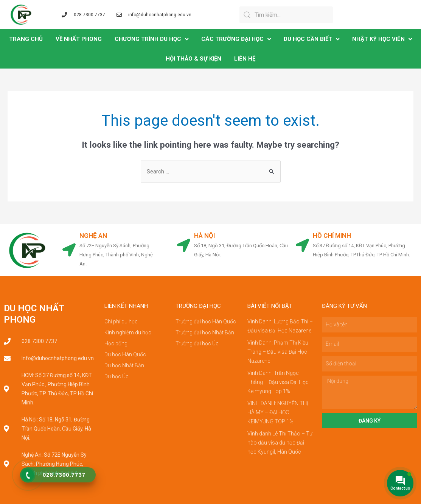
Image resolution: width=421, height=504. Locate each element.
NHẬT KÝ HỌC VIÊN (382, 39)
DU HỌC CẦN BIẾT (311, 39)
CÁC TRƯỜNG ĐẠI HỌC (236, 39)
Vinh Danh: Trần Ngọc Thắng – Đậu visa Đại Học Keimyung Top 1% (278, 382)
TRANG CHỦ (26, 39)
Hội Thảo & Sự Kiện (193, 59)
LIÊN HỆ (245, 59)
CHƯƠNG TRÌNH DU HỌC (151, 39)
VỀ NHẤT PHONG (79, 39)
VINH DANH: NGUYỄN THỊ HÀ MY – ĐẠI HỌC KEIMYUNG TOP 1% (278, 412)
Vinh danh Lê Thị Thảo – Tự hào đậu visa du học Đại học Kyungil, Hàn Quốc (280, 443)
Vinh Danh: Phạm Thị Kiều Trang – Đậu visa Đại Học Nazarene (278, 352)
